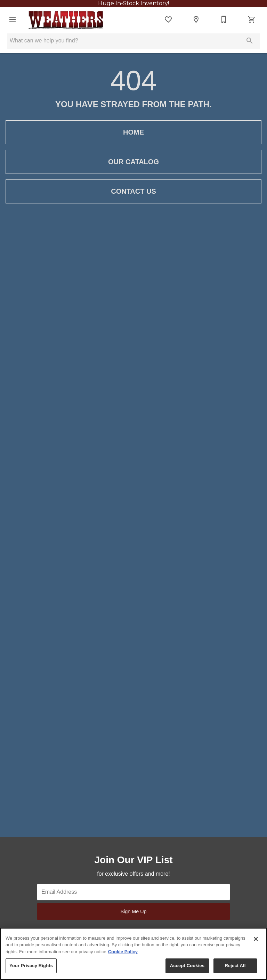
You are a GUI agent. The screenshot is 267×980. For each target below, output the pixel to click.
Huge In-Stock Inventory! (133, 3)
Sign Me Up (133, 911)
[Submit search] (250, 41)
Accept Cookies (187, 966)
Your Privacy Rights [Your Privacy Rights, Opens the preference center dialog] (31, 966)
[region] (133, 954)
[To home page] (66, 19)
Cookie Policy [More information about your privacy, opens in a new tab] (123, 952)
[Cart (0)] (252, 19)
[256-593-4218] (224, 19)
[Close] (256, 939)
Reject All (235, 966)
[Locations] (196, 19)
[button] (13, 19)
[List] (168, 19)
